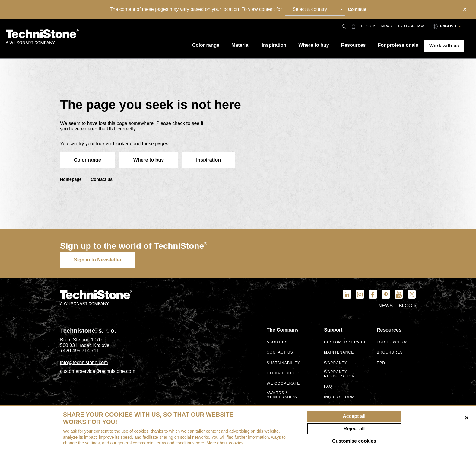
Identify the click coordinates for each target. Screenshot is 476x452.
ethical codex (283, 373)
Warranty (336, 363)
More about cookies (225, 443)
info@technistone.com (84, 362)
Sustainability (283, 363)
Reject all (354, 429)
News (387, 26)
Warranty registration (339, 374)
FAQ (328, 387)
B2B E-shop (411, 26)
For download (394, 342)
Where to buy (149, 160)
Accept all (354, 416)
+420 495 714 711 (79, 351)
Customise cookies (354, 441)
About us (277, 342)
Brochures (390, 353)
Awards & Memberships (282, 395)
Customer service (345, 342)
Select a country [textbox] (310, 9)
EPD (381, 363)
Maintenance (339, 353)
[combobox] (315, 9)
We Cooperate (283, 384)
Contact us (102, 179)
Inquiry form (339, 397)
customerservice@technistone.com (98, 371)
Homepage (71, 179)
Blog (368, 26)
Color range (87, 160)
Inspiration (208, 160)
